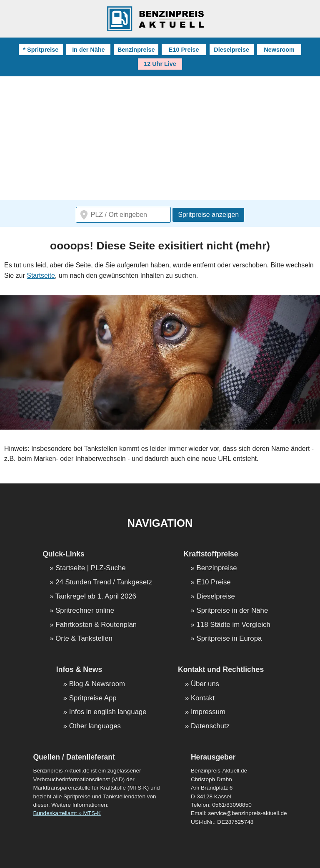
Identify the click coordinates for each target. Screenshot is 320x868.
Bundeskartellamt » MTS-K (67, 813)
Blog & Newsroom (97, 684)
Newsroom (279, 50)
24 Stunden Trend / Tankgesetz (104, 582)
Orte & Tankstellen (84, 639)
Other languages (95, 726)
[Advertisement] (160, 139)
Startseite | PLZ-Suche (91, 568)
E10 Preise (184, 50)
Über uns (205, 684)
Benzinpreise (136, 50)
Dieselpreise (231, 50)
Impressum (208, 712)
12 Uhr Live (160, 64)
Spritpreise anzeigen (208, 215)
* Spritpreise (41, 50)
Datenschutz (210, 726)
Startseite (41, 275)
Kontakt (203, 698)
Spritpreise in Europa (229, 639)
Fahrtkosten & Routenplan (96, 625)
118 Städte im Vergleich (234, 625)
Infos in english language (108, 712)
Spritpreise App (93, 698)
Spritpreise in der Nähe (232, 611)
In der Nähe (88, 50)
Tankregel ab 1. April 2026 (96, 597)
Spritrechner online (85, 611)
